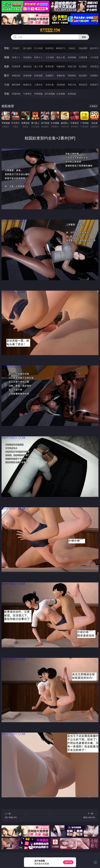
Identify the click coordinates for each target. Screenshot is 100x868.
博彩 (7, 48)
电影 (7, 66)
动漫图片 (50, 76)
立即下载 (68, 862)
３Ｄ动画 (50, 57)
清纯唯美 (72, 76)
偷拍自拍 (27, 66)
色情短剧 (72, 94)
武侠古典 (50, 85)
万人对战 (38, 48)
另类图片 (94, 76)
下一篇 (85, 816)
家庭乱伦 (27, 85)
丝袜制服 (72, 57)
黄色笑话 (83, 85)
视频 (7, 57)
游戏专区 (50, 48)
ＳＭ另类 (94, 57)
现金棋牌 (83, 48)
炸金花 (72, 48)
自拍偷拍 (27, 57)
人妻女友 (38, 85)
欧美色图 (38, 76)
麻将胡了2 (61, 48)
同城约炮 (16, 94)
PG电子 (16, 48)
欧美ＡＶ (38, 57)
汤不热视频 (50, 94)
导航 (7, 94)
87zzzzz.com (50, 30)
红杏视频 (61, 94)
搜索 (84, 37)
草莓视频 (38, 94)
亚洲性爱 (16, 66)
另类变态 (94, 66)
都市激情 (16, 85)
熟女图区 (83, 76)
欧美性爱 (50, 66)
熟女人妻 (61, 57)
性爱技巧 (94, 85)
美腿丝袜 (61, 76)
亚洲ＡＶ (16, 57)
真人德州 (27, 48)
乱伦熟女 (83, 66)
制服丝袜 (61, 66)
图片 (7, 75)
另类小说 (72, 85)
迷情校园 (61, 85)
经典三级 (72, 66)
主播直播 (83, 57)
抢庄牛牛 (94, 48)
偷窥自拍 (16, 76)
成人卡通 (38, 66)
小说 (7, 85)
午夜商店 (27, 94)
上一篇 (15, 816)
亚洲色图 (27, 76)
